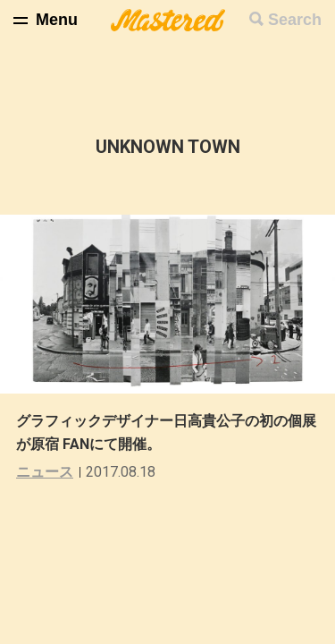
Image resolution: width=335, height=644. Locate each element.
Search (295, 20)
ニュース (45, 472)
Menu (57, 20)
